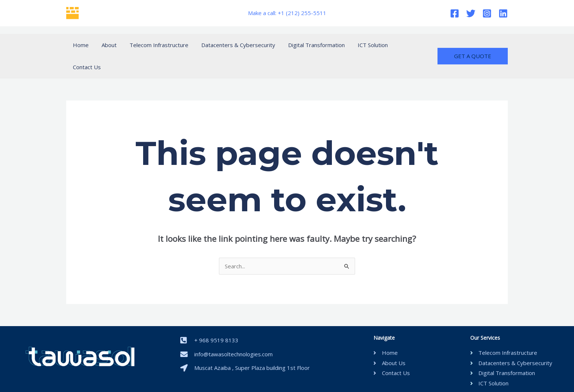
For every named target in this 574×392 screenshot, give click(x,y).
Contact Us (403, 45)
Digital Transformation (308, 45)
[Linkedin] (503, 13)
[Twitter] (471, 13)
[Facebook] (455, 13)
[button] (473, 45)
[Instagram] (487, 13)
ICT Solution (362, 45)
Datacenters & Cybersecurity (232, 45)
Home (80, 45)
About (106, 45)
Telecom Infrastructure (154, 45)
